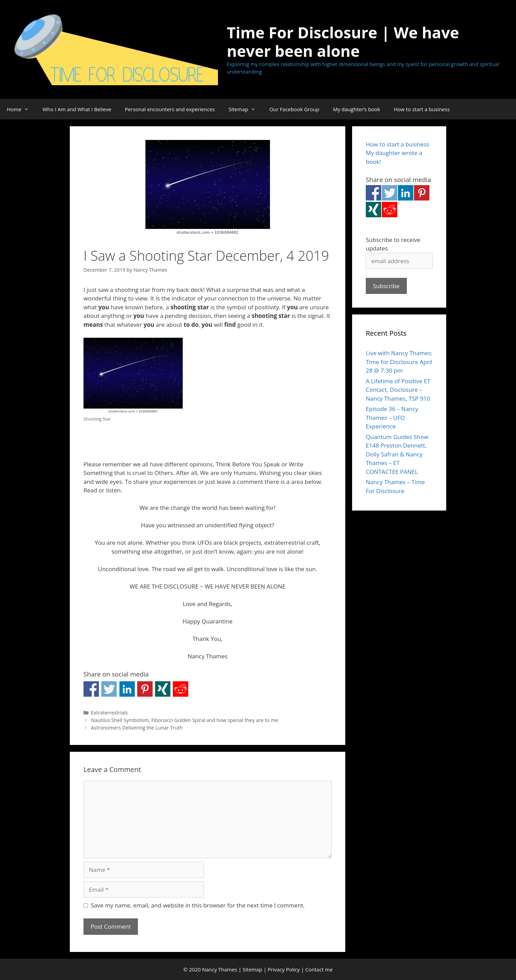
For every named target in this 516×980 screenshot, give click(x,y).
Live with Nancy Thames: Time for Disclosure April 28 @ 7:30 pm (399, 362)
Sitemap (246, 109)
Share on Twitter (109, 689)
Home (21, 109)
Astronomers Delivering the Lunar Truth (137, 728)
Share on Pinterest (145, 689)
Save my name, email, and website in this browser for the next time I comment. (198, 905)
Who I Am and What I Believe (77, 109)
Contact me (319, 969)
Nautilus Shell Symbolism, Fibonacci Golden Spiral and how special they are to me (185, 720)
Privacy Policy (284, 969)
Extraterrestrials (109, 713)
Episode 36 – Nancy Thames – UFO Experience (392, 417)
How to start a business (422, 109)
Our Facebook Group (294, 109)
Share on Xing (163, 689)
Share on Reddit (180, 689)
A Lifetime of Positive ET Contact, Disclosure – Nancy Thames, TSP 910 (398, 390)
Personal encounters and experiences (170, 109)
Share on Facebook (91, 689)
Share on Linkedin (127, 689)
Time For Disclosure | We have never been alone (343, 42)
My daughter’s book (357, 109)
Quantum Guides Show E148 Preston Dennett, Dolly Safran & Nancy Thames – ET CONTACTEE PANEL (397, 454)
